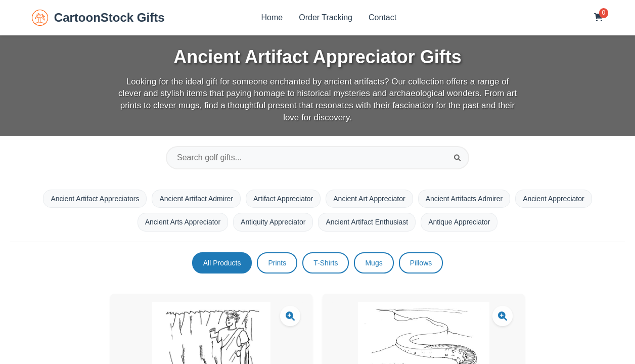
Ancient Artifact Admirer (196, 199)
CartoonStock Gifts (98, 18)
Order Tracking (326, 17)
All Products (222, 263)
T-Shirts (326, 263)
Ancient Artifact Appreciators (95, 199)
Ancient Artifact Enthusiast (367, 222)
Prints (277, 263)
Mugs (374, 263)
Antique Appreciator (459, 222)
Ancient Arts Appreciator (183, 222)
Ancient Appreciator (553, 199)
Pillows (421, 263)
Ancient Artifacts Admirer (464, 199)
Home (272, 17)
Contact (382, 17)
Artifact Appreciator (283, 199)
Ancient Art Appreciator (369, 199)
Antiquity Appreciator (273, 222)
